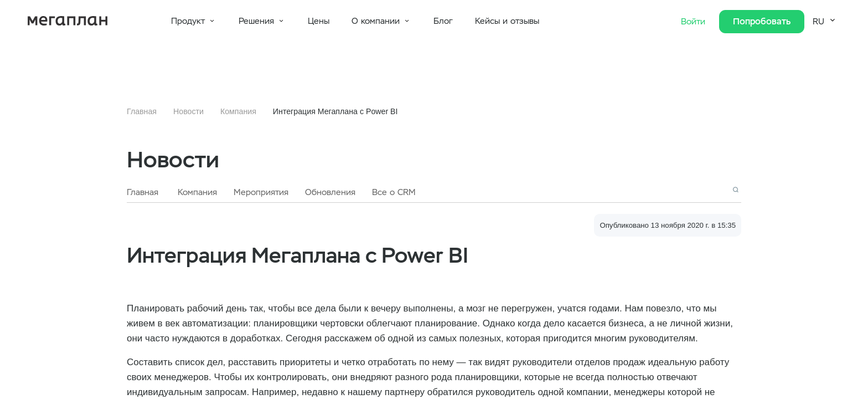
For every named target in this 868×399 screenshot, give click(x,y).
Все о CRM (394, 192)
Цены (319, 21)
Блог (443, 21)
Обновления (330, 192)
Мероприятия (261, 192)
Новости (188, 111)
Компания (238, 111)
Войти (694, 22)
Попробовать (762, 21)
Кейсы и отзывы (507, 21)
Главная (142, 111)
